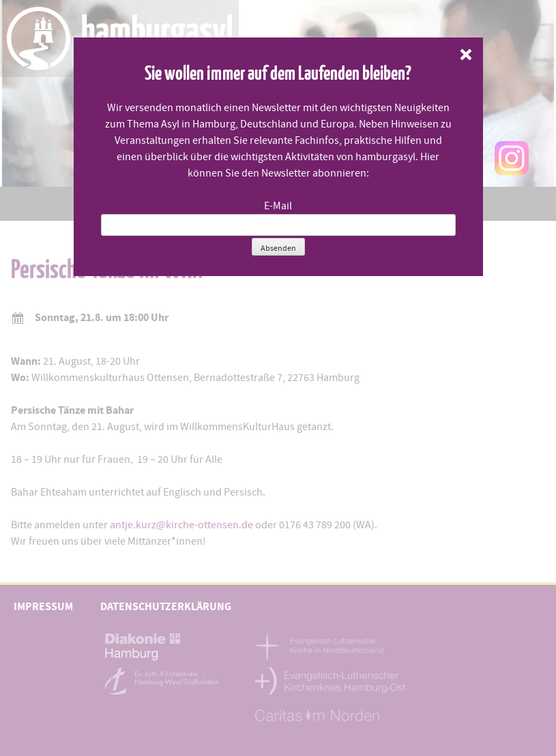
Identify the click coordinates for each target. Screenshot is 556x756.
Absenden (278, 248)
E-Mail (278, 206)
